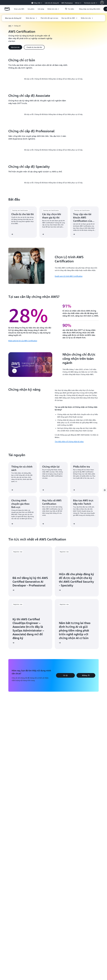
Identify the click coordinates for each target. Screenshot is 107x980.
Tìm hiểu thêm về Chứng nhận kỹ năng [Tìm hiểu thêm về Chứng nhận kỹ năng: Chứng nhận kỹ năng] (69, 670)
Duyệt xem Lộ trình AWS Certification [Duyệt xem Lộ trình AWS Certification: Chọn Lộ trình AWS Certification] (69, 504)
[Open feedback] (105, 490)
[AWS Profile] (102, 3)
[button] (19, 9)
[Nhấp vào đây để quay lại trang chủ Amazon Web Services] (7, 10)
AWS (10, 26)
